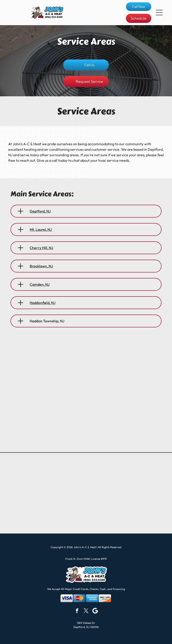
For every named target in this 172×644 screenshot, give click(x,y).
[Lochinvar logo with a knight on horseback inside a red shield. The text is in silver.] (126, 518)
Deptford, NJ (40, 211)
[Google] (95, 611)
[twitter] (86, 611)
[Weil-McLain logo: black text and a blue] (46, 493)
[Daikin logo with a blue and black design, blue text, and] (126, 493)
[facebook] (77, 611)
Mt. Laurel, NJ (41, 229)
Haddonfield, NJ (43, 303)
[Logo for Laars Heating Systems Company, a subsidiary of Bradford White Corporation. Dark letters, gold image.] (126, 469)
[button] (159, 13)
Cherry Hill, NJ (41, 248)
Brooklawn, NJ (41, 266)
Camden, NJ (40, 284)
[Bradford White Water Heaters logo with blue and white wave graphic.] (46, 518)
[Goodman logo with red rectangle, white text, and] (46, 469)
